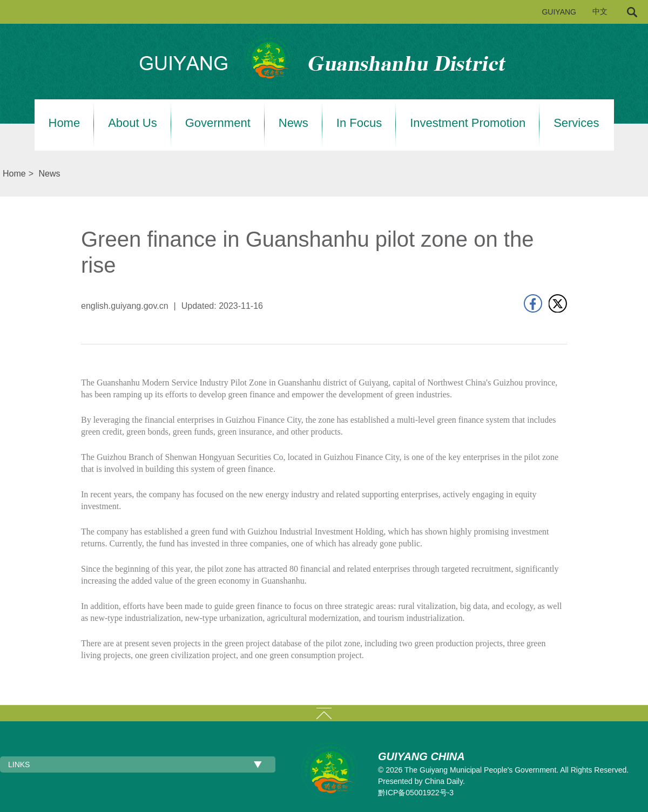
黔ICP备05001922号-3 (416, 793)
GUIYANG (559, 12)
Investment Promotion (468, 123)
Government (218, 123)
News (293, 123)
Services (576, 123)
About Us (133, 123)
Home (65, 123)
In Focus (359, 123)
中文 (600, 12)
